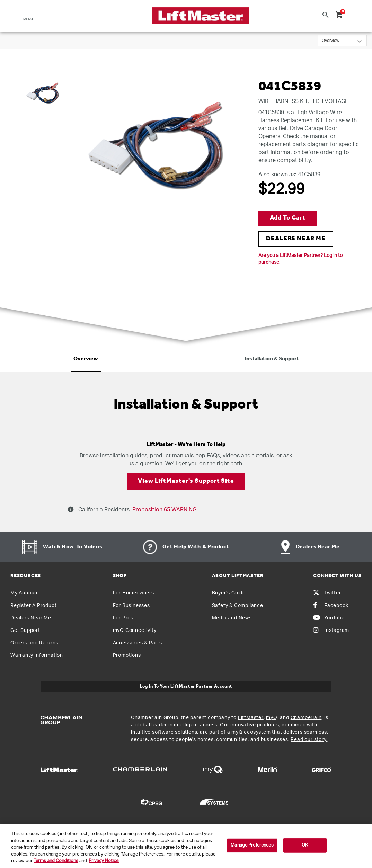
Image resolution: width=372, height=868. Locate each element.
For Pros (123, 618)
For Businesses (131, 606)
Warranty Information (37, 655)
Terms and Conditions (56, 861)
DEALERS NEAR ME (296, 239)
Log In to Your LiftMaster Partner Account (186, 686)
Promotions (127, 655)
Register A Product (33, 606)
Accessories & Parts (138, 643)
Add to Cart (288, 218)
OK (305, 845)
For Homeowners (134, 593)
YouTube (329, 618)
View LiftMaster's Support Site (186, 481)
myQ (272, 718)
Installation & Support (272, 359)
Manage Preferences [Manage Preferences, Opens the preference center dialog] (252, 845)
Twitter (327, 593)
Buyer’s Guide (229, 593)
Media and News (232, 618)
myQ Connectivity (135, 630)
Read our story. (309, 740)
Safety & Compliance (238, 606)
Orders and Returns (34, 643)
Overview (86, 359)
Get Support (25, 630)
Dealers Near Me (31, 618)
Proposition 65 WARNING (164, 510)
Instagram (331, 630)
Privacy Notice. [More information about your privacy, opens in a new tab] (104, 861)
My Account (25, 593)
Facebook (331, 606)
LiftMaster (251, 718)
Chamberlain (306, 718)
